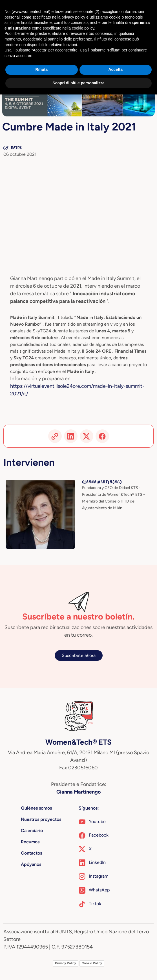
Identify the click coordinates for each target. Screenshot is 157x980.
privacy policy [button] (73, 17)
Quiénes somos (36, 808)
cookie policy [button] (83, 28)
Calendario (32, 831)
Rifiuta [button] (41, 69)
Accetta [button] (115, 69)
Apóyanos (31, 864)
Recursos (30, 842)
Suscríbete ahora (79, 655)
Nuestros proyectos (41, 819)
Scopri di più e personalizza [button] (78, 83)
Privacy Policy (66, 963)
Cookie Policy (92, 963)
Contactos (31, 853)
